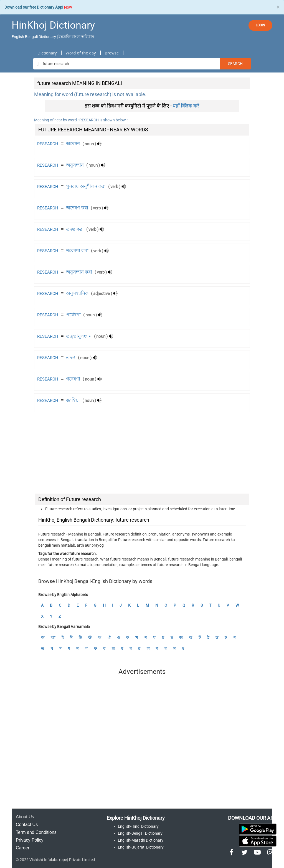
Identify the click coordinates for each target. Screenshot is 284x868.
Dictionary (47, 53)
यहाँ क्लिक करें (186, 106)
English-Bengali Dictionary (140, 833)
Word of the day (81, 53)
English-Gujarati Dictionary (141, 847)
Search (235, 64)
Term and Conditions (36, 832)
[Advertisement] (142, 454)
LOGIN (260, 25)
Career (23, 848)
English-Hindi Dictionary (138, 826)
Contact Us (27, 825)
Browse (112, 53)
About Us (25, 817)
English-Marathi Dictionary (141, 840)
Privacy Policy (30, 840)
